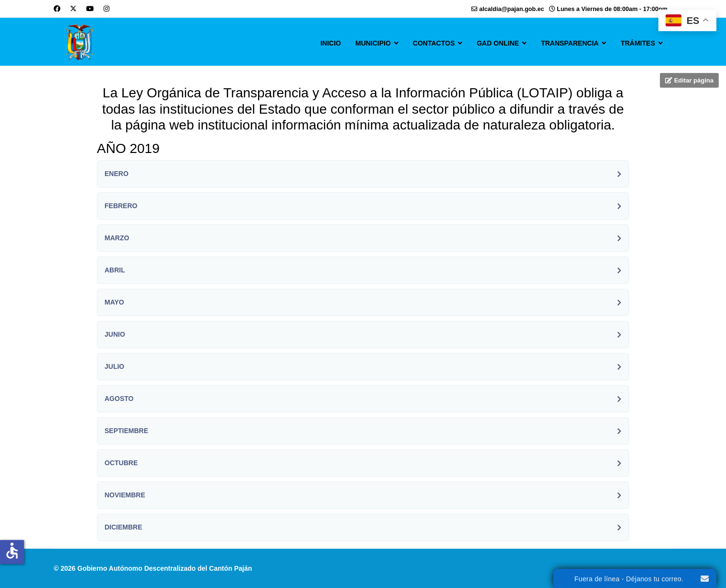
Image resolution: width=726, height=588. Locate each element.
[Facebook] (57, 9)
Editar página (689, 80)
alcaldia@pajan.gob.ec (511, 9)
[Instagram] (106, 9)
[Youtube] (90, 9)
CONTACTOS (434, 43)
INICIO (331, 43)
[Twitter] (73, 9)
